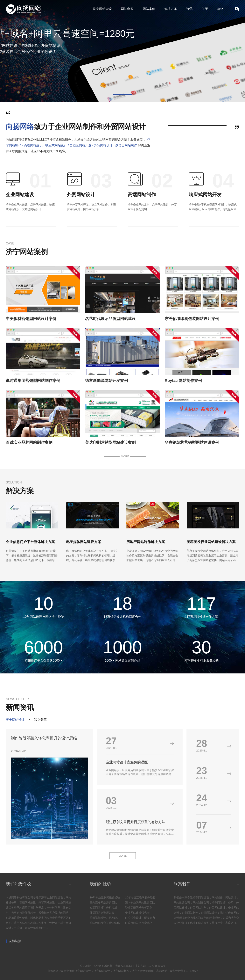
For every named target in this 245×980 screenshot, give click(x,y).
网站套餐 (127, 9)
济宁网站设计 (15, 720)
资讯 (189, 9)
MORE (125, 456)
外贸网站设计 (81, 195)
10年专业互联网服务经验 (105, 897)
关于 (205, 9)
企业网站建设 (20, 195)
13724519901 (157, 966)
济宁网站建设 (102, 9)
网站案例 (149, 9)
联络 (220, 9)
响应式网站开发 (205, 195)
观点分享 (40, 720)
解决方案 (171, 9)
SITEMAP (192, 971)
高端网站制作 (142, 195)
